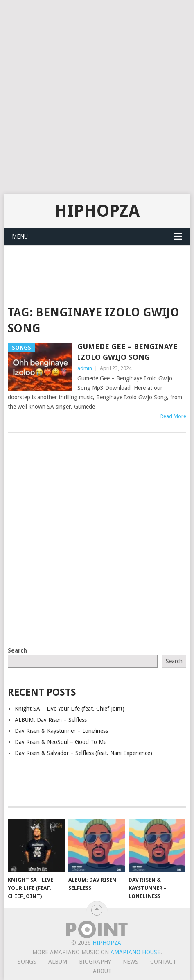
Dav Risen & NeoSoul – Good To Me (61, 742)
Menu (20, 236)
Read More (173, 416)
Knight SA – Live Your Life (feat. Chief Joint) (70, 709)
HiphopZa (97, 211)
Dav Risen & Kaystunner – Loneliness (61, 731)
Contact (163, 962)
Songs (27, 962)
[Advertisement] (97, 97)
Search (17, 650)
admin (85, 368)
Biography (95, 962)
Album (58, 962)
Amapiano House (135, 952)
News (131, 962)
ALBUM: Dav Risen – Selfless (51, 720)
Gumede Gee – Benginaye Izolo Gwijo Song (127, 352)
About (102, 971)
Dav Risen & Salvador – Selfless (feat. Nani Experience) (83, 753)
